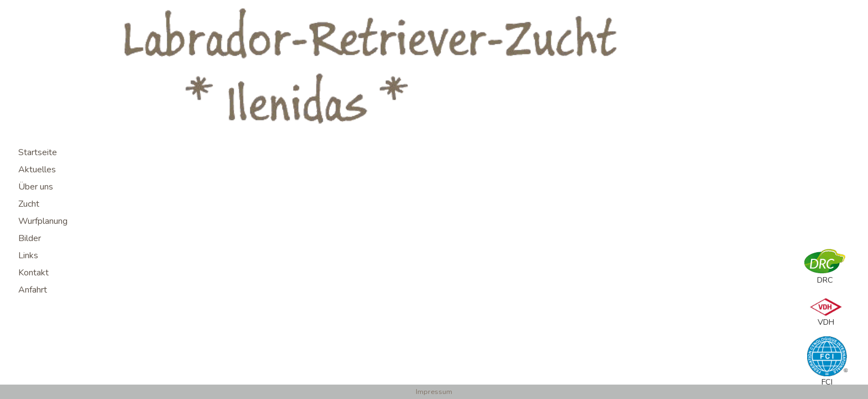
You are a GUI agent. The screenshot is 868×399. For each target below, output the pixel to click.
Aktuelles (37, 170)
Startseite (38, 152)
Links (28, 255)
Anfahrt (33, 290)
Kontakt (33, 273)
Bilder (30, 238)
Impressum (434, 392)
